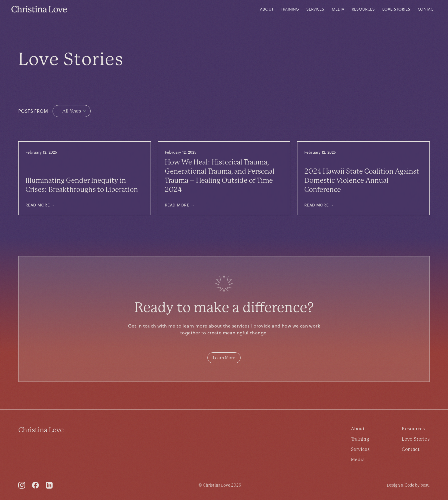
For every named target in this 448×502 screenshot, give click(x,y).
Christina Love (41, 432)
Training (290, 9)
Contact (426, 9)
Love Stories (396, 9)
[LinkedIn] (49, 487)
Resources (363, 9)
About (267, 9)
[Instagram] (22, 487)
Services (315, 9)
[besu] (408, 487)
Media (338, 9)
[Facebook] (35, 487)
